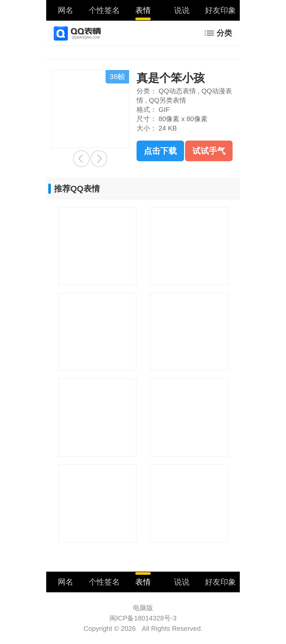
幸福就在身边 (81, 159)
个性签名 (104, 10)
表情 (143, 10)
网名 (66, 10)
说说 (182, 10)
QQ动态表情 (177, 91)
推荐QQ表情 (77, 189)
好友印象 (220, 10)
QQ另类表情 (168, 100)
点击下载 (160, 151)
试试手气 (209, 151)
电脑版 (143, 608)
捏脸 (99, 159)
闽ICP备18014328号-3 (143, 618)
